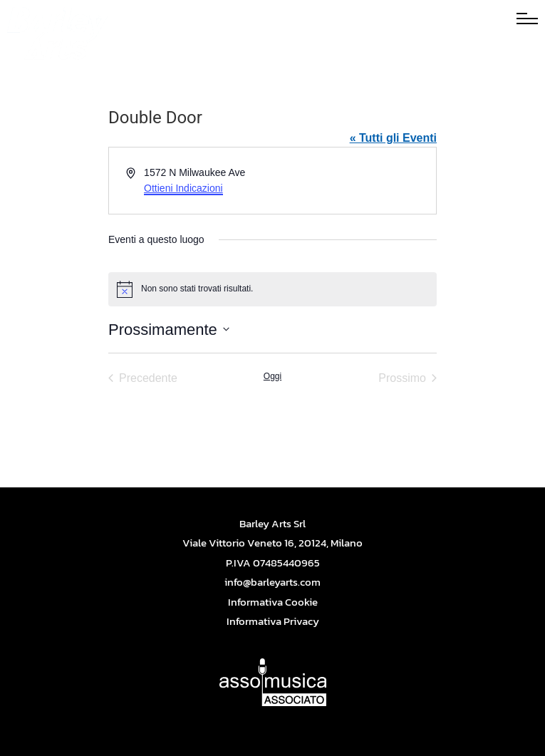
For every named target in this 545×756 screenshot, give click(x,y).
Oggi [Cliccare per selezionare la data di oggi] (272, 376)
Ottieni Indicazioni (183, 188)
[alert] (272, 289)
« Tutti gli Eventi (393, 138)
